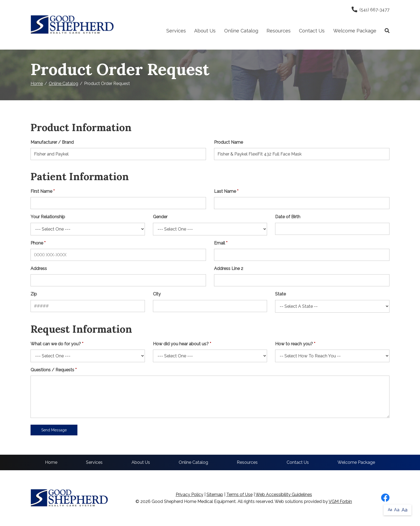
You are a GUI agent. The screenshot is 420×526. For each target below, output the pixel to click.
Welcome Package (355, 31)
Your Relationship (48, 217)
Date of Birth (288, 217)
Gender (160, 217)
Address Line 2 (229, 268)
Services (176, 31)
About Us (205, 31)
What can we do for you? (56, 344)
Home (37, 84)
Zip (34, 294)
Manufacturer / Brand (52, 142)
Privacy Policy (190, 494)
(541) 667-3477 (371, 10)
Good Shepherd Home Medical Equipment (194, 501)
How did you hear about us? (181, 344)
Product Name (228, 142)
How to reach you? (294, 344)
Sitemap (215, 494)
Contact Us (312, 31)
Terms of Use (239, 494)
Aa (390, 510)
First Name (41, 191)
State (280, 294)
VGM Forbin (340, 501)
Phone (37, 243)
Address (39, 268)
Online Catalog (241, 31)
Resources (279, 31)
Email (220, 243)
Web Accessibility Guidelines (284, 494)
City (157, 294)
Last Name (225, 191)
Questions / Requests (52, 370)
